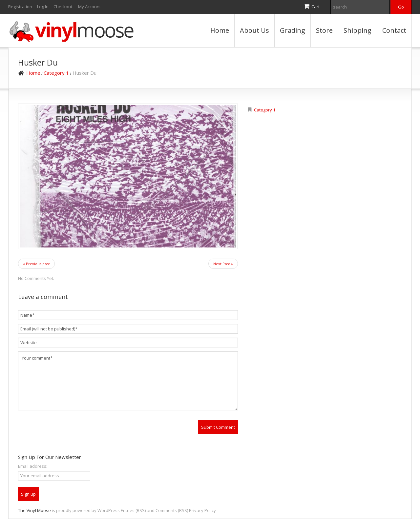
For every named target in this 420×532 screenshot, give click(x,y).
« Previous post (36, 264)
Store (324, 30)
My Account (89, 7)
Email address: (33, 466)
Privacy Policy (202, 510)
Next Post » (223, 264)
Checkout (63, 7)
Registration (20, 7)
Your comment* (128, 381)
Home (220, 30)
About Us (254, 30)
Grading (293, 30)
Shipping (357, 30)
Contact (394, 30)
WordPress (109, 510)
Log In (43, 7)
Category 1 (56, 73)
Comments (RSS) (172, 510)
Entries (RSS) (133, 510)
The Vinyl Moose (34, 510)
